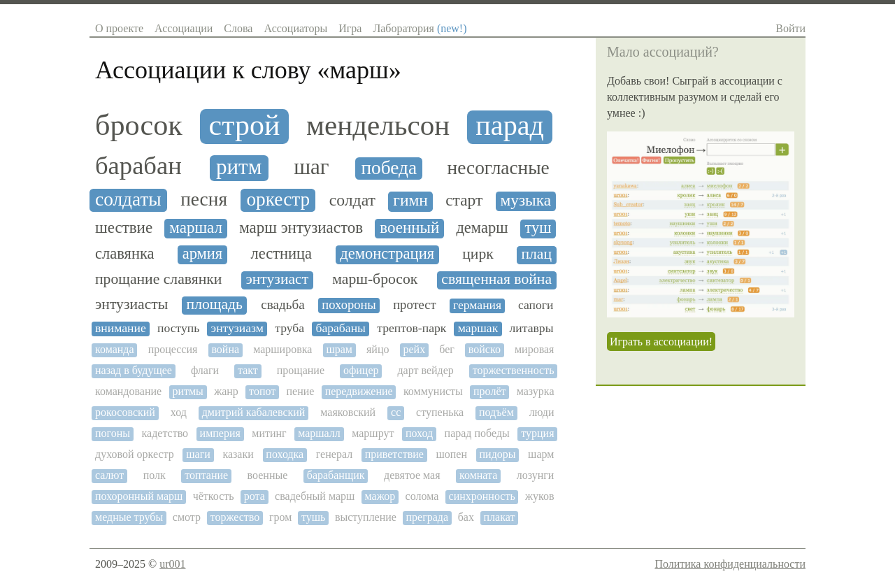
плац (536, 254)
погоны (113, 433)
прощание (301, 370)
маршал (196, 228)
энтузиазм (237, 328)
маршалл (319, 433)
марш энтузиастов (301, 228)
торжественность (514, 370)
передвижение (359, 391)
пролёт (489, 391)
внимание (121, 328)
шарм (541, 454)
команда (115, 349)
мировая (535, 349)
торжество (235, 517)
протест (414, 305)
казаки (238, 454)
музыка (526, 200)
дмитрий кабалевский (254, 412)
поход (419, 433)
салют (109, 475)
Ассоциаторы (295, 28)
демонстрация (387, 254)
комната (478, 475)
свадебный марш (315, 496)
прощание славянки (158, 279)
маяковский (348, 412)
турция (537, 433)
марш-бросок (375, 279)
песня (204, 199)
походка (285, 454)
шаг (311, 167)
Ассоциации (184, 28)
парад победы (477, 433)
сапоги (536, 305)
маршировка (282, 349)
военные (268, 475)
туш (538, 228)
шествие (124, 228)
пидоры (498, 454)
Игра (350, 28)
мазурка (536, 391)
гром (280, 517)
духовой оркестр (135, 454)
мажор (380, 496)
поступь (178, 328)
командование (128, 391)
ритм (239, 167)
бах (466, 517)
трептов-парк (411, 328)
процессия (173, 349)
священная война (496, 279)
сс (396, 412)
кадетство (165, 433)
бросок (139, 125)
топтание (206, 475)
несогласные (499, 168)
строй (245, 125)
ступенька (440, 412)
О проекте (119, 28)
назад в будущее (134, 370)
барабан (138, 166)
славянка (125, 254)
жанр (226, 391)
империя (220, 433)
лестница (281, 254)
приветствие (394, 454)
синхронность (482, 496)
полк (155, 475)
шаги (198, 454)
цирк (478, 254)
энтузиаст (277, 279)
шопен (451, 454)
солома (422, 496)
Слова (238, 28)
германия (477, 305)
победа (389, 168)
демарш (482, 228)
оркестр (278, 199)
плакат (500, 517)
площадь (215, 304)
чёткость (214, 496)
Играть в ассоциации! (661, 342)
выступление (366, 517)
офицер (361, 370)
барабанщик (336, 475)
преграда (428, 517)
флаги (205, 370)
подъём (496, 412)
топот (262, 391)
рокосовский (125, 412)
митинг (269, 433)
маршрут (373, 433)
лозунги (536, 475)
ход (179, 412)
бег (447, 349)
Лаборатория (420, 28)
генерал (334, 454)
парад (510, 126)
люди (542, 412)
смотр (187, 517)
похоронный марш (139, 496)
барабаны (341, 328)
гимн (410, 200)
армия (203, 254)
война (225, 349)
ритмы (187, 391)
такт (248, 370)
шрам (339, 349)
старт (464, 200)
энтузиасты (131, 304)
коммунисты (433, 391)
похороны (349, 305)
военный (409, 228)
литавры (532, 328)
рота (255, 496)
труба (289, 328)
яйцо (378, 349)
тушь (313, 517)
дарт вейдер (425, 370)
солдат (352, 200)
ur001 (172, 564)
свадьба (282, 304)
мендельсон (378, 126)
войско (485, 349)
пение (301, 391)
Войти (790, 28)
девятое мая (412, 475)
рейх (415, 349)
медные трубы (129, 517)
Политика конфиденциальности (730, 564)
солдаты (128, 199)
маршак (478, 328)
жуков (540, 496)
